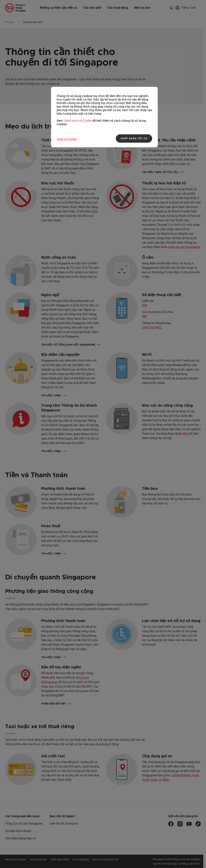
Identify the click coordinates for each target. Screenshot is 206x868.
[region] (104, 117)
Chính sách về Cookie (78, 121)
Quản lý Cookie (67, 139)
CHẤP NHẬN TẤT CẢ (134, 138)
